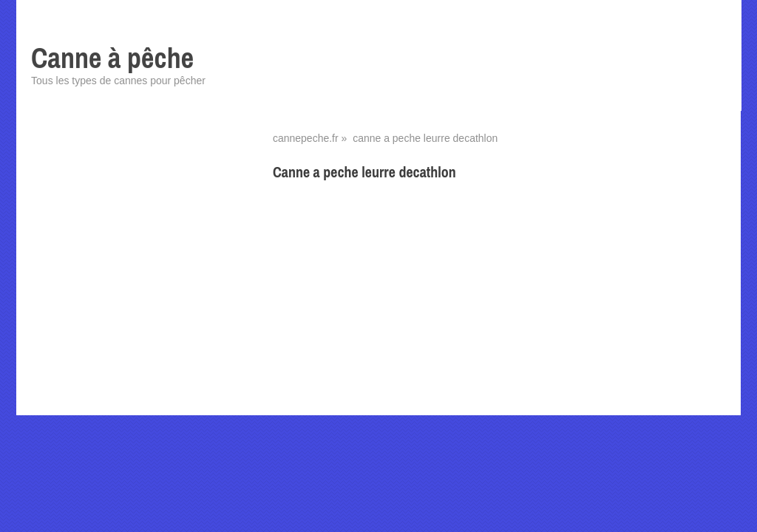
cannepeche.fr (306, 138)
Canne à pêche (112, 58)
